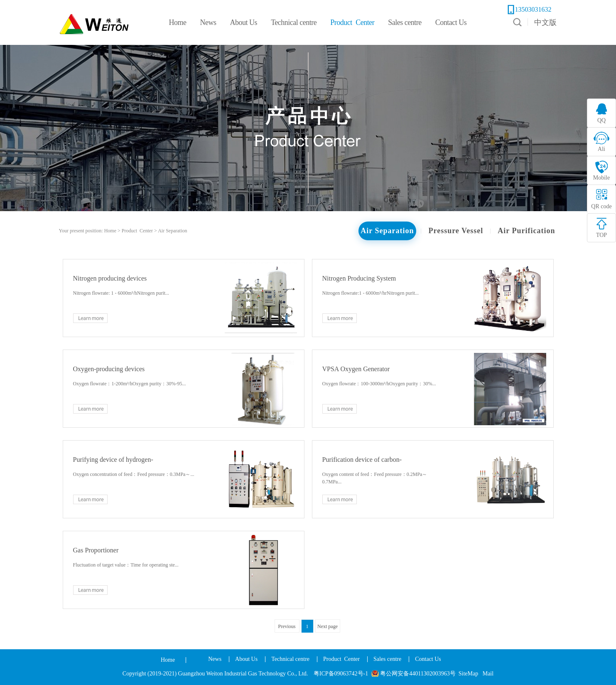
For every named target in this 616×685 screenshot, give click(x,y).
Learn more (90, 318)
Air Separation (172, 231)
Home (168, 660)
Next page (328, 626)
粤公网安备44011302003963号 (418, 674)
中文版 (545, 22)
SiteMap (468, 674)
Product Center (137, 231)
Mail (488, 674)
